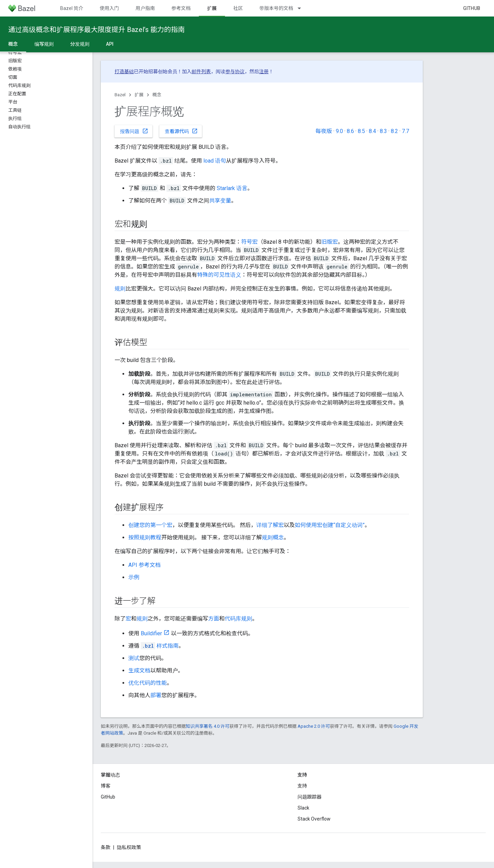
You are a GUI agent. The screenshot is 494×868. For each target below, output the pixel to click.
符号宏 (249, 242)
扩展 (139, 95)
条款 (106, 847)
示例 (134, 577)
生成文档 (139, 671)
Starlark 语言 (232, 188)
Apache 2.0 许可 (314, 726)
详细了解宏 (270, 525)
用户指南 (145, 8)
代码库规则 (238, 619)
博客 (106, 786)
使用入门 (109, 8)
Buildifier (151, 633)
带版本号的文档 (276, 8)
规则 (120, 289)
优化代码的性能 (148, 683)
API (110, 44)
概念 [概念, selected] (13, 44)
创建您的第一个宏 (150, 525)
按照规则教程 (145, 537)
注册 (264, 72)
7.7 (405, 131)
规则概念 (273, 537)
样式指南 (160, 646)
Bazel (120, 95)
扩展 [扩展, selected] (212, 8)
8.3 (383, 131)
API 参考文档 (144, 565)
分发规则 (80, 44)
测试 (134, 658)
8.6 (350, 131)
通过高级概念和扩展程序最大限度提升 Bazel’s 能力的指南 (96, 30)
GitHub (472, 8)
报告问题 (134, 131)
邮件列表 (201, 72)
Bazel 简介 (72, 8)
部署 (156, 695)
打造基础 (124, 72)
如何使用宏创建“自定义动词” (330, 525)
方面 (214, 619)
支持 (302, 786)
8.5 (361, 131)
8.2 (394, 131)
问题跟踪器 (310, 797)
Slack (303, 808)
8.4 (372, 131)
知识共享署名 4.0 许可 (208, 726)
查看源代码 (181, 131)
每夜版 (324, 131)
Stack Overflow (314, 819)
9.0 (339, 131)
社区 (238, 8)
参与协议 (235, 72)
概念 (157, 95)
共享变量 (220, 201)
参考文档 (181, 8)
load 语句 (215, 161)
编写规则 (44, 44)
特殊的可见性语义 (219, 275)
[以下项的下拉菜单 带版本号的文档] (302, 8)
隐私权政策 (129, 847)
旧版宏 (330, 242)
